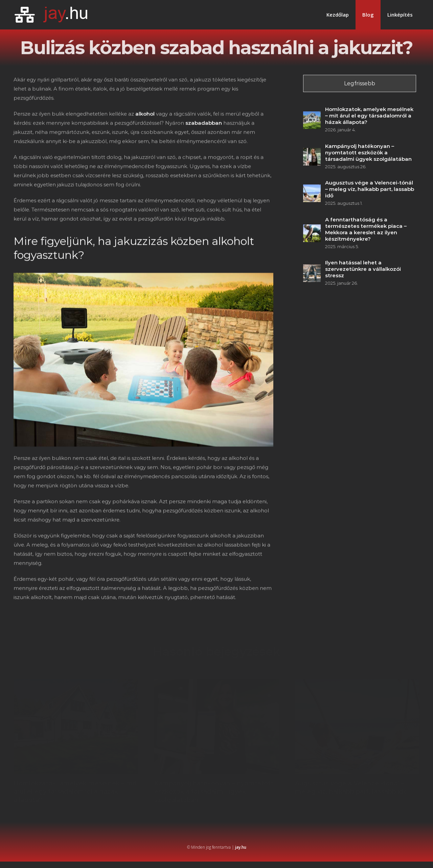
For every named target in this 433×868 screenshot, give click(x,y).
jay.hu (241, 847)
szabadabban (204, 124)
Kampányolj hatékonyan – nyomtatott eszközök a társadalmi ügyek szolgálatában (369, 153)
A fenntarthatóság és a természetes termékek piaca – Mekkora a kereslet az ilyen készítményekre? (367, 229)
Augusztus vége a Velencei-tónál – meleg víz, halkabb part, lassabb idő (371, 189)
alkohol (145, 115)
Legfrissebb (361, 83)
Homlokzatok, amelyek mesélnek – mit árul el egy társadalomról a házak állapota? (370, 116)
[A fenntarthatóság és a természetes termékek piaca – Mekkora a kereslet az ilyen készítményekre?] (313, 229)
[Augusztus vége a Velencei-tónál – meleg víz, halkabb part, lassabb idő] (313, 189)
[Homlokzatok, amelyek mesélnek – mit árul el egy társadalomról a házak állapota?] (313, 116)
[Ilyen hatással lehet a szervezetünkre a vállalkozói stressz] (313, 269)
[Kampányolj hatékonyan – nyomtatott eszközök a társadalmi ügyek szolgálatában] (313, 153)
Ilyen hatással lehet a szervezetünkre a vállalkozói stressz (364, 269)
